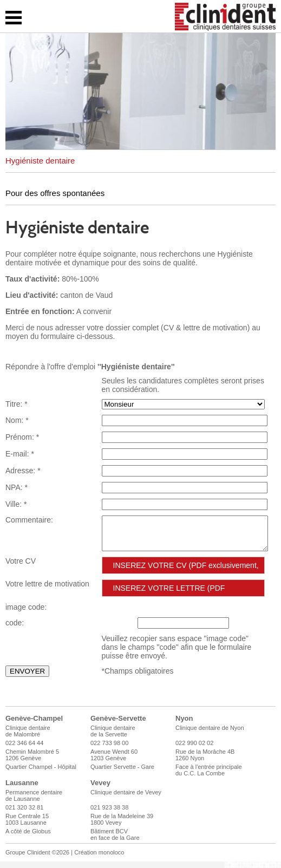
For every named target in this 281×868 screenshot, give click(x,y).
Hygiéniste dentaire (40, 161)
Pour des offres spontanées (55, 193)
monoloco (112, 859)
